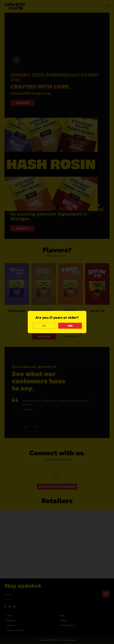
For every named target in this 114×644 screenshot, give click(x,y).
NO (44, 326)
